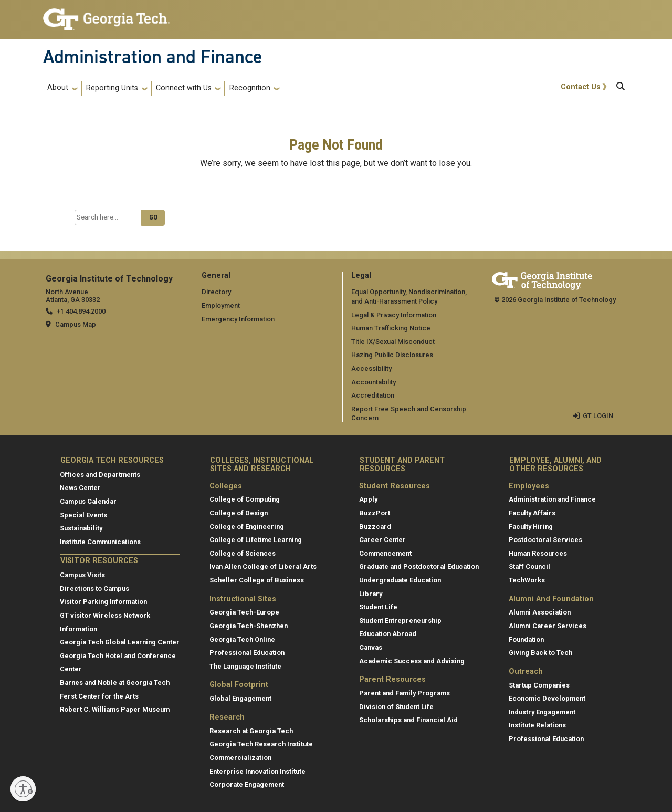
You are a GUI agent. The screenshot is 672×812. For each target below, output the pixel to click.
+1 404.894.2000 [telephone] (81, 311)
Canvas (371, 647)
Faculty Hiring (531, 527)
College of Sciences (243, 553)
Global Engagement (240, 698)
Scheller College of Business (257, 580)
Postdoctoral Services (545, 540)
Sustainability (81, 528)
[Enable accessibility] (23, 789)
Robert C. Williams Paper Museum (115, 709)
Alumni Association (540, 612)
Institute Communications (100, 542)
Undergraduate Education (400, 580)
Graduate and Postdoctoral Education (419, 566)
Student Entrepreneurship (400, 621)
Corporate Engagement (247, 784)
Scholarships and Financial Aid (408, 720)
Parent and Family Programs (405, 693)
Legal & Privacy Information (394, 315)
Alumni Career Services (548, 626)
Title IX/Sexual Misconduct (393, 342)
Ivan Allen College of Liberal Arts (263, 566)
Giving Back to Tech (540, 653)
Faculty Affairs (532, 513)
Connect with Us (184, 88)
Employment (221, 305)
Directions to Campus (94, 589)
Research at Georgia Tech (251, 731)
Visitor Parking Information (103, 602)
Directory (216, 292)
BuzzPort (375, 513)
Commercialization (240, 758)
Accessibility (371, 368)
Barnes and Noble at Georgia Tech (115, 683)
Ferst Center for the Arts (99, 696)
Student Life (378, 607)
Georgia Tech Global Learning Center (120, 642)
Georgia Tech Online (242, 639)
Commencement (385, 553)
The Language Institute (245, 666)
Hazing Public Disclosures (392, 355)
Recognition (250, 88)
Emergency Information (238, 319)
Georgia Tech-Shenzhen (249, 626)
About (58, 87)
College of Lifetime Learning (256, 540)
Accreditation (373, 395)
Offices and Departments (100, 475)
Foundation (526, 639)
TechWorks (527, 580)
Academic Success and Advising (412, 661)
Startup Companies (539, 685)
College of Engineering (247, 527)
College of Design (239, 513)
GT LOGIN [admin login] (598, 416)
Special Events (83, 515)
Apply (368, 499)
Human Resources (538, 553)
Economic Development (547, 698)
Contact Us (581, 87)
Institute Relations (537, 725)
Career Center (382, 540)
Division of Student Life (396, 707)
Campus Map (76, 324)
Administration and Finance (153, 57)
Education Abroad (388, 634)
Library (371, 594)
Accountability (374, 382)
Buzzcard (375, 527)
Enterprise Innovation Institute (258, 771)
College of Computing (245, 499)
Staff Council (529, 566)
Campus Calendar (88, 501)
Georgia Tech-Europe (244, 612)
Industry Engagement (542, 712)
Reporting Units (112, 88)
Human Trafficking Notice (391, 328)
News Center (80, 488)
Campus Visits (82, 575)
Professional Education (247, 653)
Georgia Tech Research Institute (261, 744)
